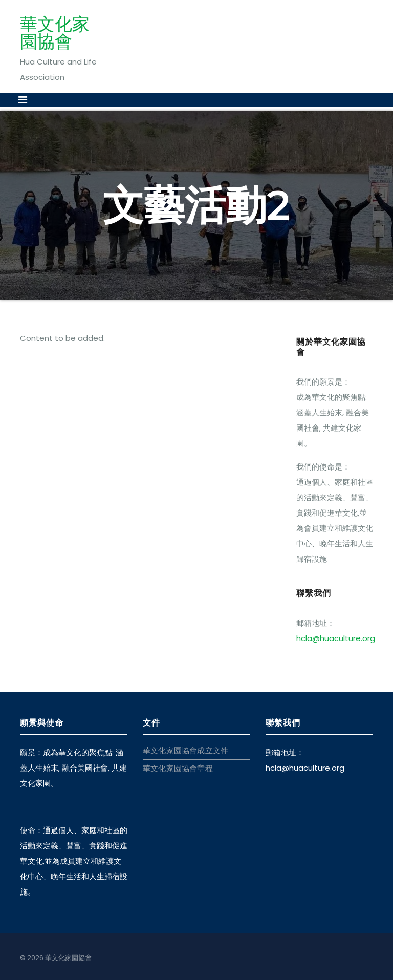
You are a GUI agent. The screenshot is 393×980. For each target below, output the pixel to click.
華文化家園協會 (55, 33)
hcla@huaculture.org (336, 638)
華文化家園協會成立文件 (185, 750)
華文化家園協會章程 (178, 768)
